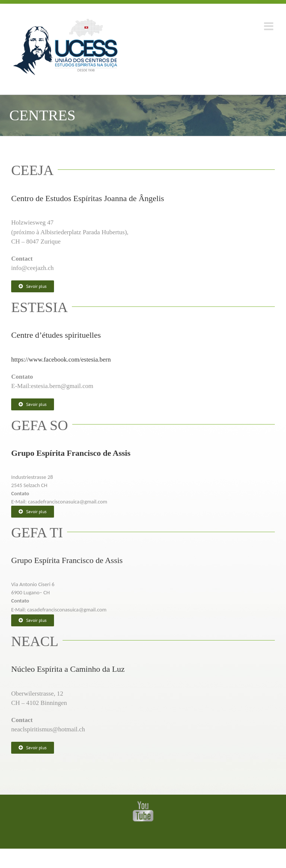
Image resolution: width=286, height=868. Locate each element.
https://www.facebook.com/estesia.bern (61, 360)
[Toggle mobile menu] (269, 26)
